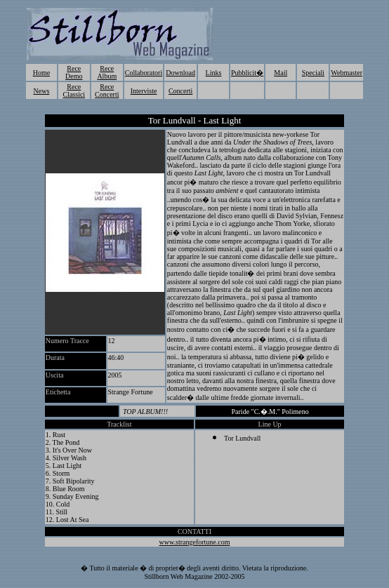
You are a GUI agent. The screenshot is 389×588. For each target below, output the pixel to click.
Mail (281, 73)
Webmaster (347, 73)
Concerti (180, 91)
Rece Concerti (107, 91)
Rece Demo (74, 72)
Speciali (313, 73)
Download (180, 73)
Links (214, 73)
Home (41, 73)
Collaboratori (144, 73)
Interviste (144, 91)
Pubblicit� (247, 73)
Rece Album (107, 72)
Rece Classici (74, 91)
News (42, 91)
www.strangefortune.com (194, 542)
